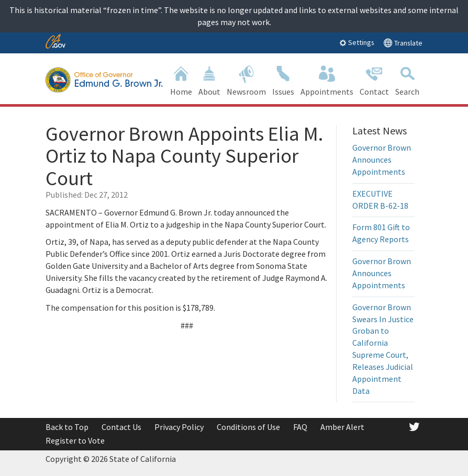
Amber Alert (342, 427)
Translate (403, 43)
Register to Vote (75, 440)
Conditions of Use (248, 427)
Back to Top (67, 427)
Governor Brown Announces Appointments (382, 160)
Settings (357, 42)
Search (407, 80)
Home (181, 80)
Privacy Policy (179, 427)
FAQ (300, 427)
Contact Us (121, 427)
